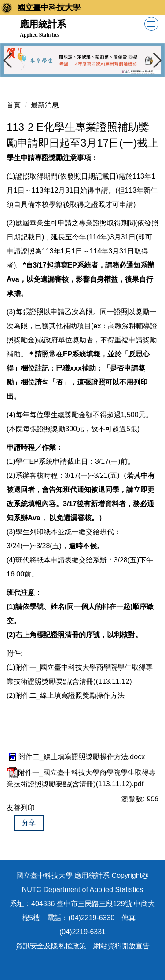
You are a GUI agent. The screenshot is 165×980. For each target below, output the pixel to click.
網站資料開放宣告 (121, 946)
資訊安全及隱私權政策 (51, 946)
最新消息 (45, 105)
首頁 (14, 105)
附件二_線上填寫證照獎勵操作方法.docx (76, 757)
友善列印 (21, 808)
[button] (11, 60)
